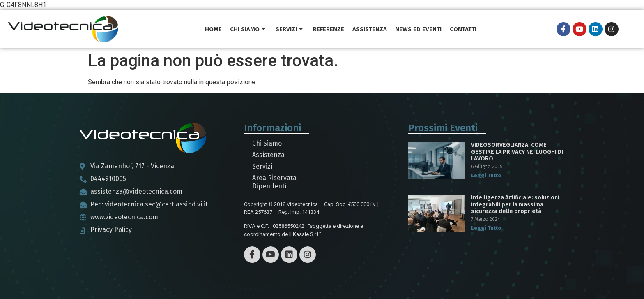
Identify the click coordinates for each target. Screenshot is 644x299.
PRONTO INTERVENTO (514, 29)
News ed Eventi (418, 29)
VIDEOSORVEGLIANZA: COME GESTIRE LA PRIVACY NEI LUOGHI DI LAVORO (517, 152)
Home (213, 29)
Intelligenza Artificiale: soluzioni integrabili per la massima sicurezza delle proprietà (515, 205)
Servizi (289, 29)
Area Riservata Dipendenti (274, 182)
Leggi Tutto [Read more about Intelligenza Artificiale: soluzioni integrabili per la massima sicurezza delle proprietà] (486, 228)
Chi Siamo (248, 29)
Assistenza (370, 29)
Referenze (329, 29)
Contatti (463, 29)
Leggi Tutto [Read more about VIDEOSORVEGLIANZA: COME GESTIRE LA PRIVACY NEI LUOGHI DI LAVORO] (486, 175)
